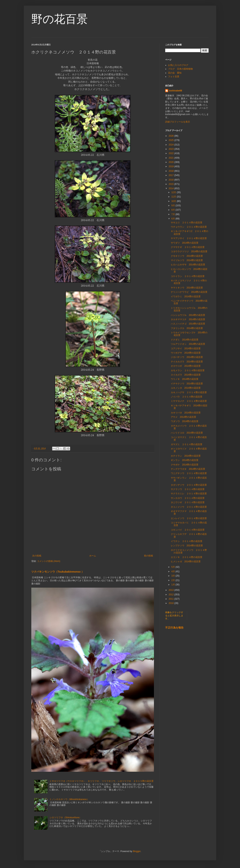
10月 (174, 201)
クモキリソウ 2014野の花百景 (187, 256)
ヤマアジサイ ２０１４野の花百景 (189, 238)
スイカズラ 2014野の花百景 (186, 375)
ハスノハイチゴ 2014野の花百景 (188, 324)
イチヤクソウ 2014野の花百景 (187, 384)
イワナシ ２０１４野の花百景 (187, 541)
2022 (172, 153)
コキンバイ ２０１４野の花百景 (188, 530)
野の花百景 (60, 19)
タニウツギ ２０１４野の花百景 (188, 502)
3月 (173, 576)
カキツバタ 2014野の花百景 (186, 413)
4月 (173, 571)
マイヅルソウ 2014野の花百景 (187, 260)
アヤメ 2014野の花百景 (183, 417)
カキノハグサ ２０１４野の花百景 (189, 392)
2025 (172, 140)
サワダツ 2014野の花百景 (185, 243)
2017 (172, 175)
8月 (173, 210)
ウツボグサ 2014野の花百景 (186, 353)
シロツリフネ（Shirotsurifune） (65, 818)
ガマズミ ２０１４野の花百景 (187, 444)
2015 (172, 184)
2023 (172, 149)
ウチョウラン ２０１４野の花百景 (189, 227)
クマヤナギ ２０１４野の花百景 (188, 247)
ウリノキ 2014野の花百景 (185, 379)
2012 (172, 595)
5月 (173, 567)
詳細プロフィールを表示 (178, 122)
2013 (172, 590)
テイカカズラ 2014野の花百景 (187, 362)
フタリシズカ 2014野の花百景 (187, 328)
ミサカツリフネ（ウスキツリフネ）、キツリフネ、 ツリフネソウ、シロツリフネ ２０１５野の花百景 (102, 781)
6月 (173, 219)
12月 (174, 192)
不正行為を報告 (174, 628)
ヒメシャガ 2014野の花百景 (186, 562)
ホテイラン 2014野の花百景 (186, 456)
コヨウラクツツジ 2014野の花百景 (189, 251)
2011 (172, 599)
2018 (172, 171)
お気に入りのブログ (178, 65)
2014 (172, 188)
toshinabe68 (175, 91)
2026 (172, 136)
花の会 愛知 (175, 73)
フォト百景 (174, 77)
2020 (172, 162)
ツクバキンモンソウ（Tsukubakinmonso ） (58, 572)
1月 (173, 585)
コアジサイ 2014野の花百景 (186, 349)
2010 (172, 603)
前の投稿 (148, 556)
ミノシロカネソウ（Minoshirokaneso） (69, 799)
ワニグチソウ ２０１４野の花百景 (189, 473)
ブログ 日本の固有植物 (180, 69)
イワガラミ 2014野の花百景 (186, 297)
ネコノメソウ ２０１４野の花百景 (189, 507)
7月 (173, 214)
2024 (172, 145)
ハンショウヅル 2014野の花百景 (188, 315)
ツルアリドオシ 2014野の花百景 (188, 344)
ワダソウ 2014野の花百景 (185, 421)
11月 (174, 197)
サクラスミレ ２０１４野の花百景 (189, 494)
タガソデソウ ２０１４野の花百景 (189, 485)
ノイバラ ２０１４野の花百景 (187, 397)
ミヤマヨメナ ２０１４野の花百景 (189, 401)
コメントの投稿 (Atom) (49, 561)
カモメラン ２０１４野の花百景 (188, 370)
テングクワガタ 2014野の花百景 (188, 469)
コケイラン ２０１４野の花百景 (188, 276)
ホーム (93, 556)
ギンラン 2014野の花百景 (185, 460)
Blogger (137, 851)
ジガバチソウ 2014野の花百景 (187, 357)
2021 (172, 158)
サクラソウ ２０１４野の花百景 (188, 489)
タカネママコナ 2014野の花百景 (189, 319)
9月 (173, 206)
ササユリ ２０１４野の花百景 (187, 223)
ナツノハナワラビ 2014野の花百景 (189, 292)
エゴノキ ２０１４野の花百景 (187, 557)
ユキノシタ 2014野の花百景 (186, 388)
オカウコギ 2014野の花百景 (186, 366)
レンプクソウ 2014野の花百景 (187, 546)
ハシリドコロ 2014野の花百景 (187, 433)
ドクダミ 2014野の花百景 (185, 340)
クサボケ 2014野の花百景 (185, 465)
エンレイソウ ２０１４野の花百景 (189, 518)
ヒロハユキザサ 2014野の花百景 (188, 265)
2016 (172, 180)
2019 (172, 166)
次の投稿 (37, 556)
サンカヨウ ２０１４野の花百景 (188, 498)
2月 (173, 580)
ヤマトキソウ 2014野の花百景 (187, 288)
